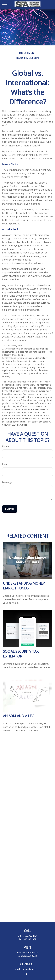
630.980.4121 (31, 936)
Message (7, 482)
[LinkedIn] (27, 974)
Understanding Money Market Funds (24, 586)
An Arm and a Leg (19, 716)
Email (5, 464)
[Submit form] (10, 509)
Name (5, 446)
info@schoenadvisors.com (27, 969)
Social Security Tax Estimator (21, 654)
